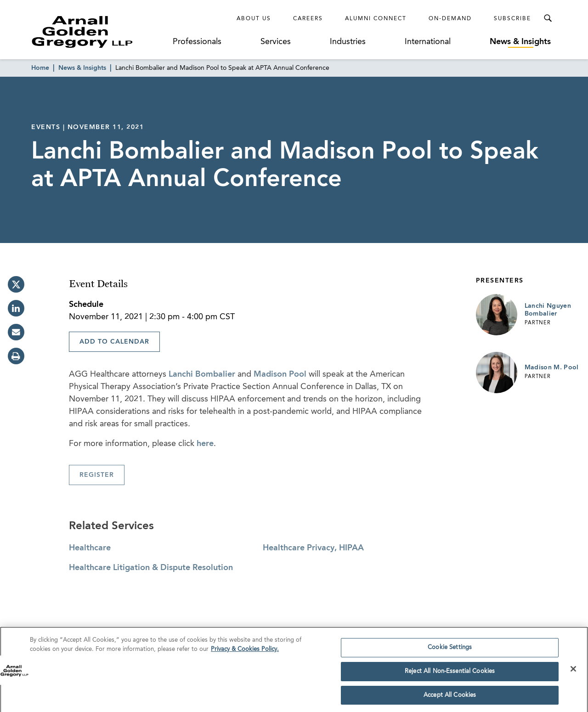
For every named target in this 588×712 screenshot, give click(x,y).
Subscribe (512, 19)
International (428, 42)
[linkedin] (16, 308)
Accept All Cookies (450, 698)
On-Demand (450, 19)
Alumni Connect (376, 19)
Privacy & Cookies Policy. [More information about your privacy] (245, 653)
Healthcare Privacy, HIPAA (313, 548)
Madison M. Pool (552, 367)
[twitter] (16, 284)
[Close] (573, 672)
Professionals (197, 42)
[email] (16, 332)
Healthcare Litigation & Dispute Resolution (151, 568)
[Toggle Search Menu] (548, 18)
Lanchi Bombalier (202, 374)
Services (276, 42)
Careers (308, 19)
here (205, 444)
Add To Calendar (114, 342)
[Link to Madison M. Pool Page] (497, 373)
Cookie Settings (450, 651)
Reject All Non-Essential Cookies (450, 675)
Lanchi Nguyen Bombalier (548, 310)
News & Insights (520, 42)
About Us (254, 19)
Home (40, 68)
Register (97, 475)
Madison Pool (280, 374)
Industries (348, 42)
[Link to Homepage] (99, 32)
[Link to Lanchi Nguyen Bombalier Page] (497, 315)
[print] (16, 356)
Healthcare (90, 548)
